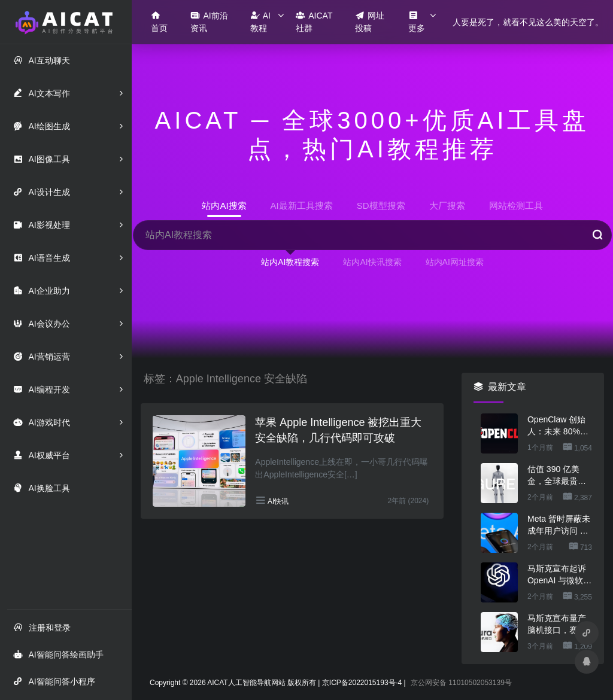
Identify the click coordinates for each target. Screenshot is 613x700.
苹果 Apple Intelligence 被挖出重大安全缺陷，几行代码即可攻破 (338, 430)
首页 (159, 22)
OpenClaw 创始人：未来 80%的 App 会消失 (558, 426)
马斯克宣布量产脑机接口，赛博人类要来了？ (557, 625)
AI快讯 (278, 501)
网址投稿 (370, 22)
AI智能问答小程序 (54, 681)
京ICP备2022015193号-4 (362, 683)
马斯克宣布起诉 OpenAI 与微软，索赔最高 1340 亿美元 (559, 575)
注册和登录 (42, 627)
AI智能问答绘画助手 (58, 654)
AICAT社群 (314, 22)
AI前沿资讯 (209, 22)
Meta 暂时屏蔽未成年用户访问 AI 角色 (559, 525)
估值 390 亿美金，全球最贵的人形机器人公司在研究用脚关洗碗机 (557, 476)
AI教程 (260, 22)
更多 (417, 22)
